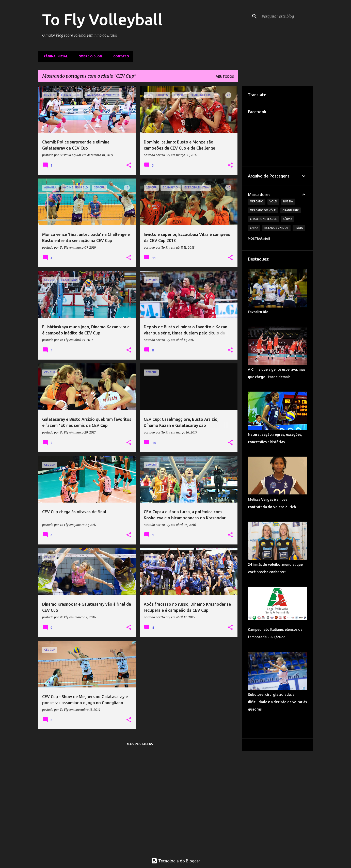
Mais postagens (140, 744)
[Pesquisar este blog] (286, 16)
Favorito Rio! (259, 312)
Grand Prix (291, 210)
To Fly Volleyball (102, 19)
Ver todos (225, 77)
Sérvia (288, 219)
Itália (299, 228)
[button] (129, 165)
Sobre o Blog (89, 56)
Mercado (257, 201)
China (254, 228)
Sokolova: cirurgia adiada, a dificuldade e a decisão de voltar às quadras (277, 702)
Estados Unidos (276, 228)
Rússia (288, 201)
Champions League (263, 219)
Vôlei (273, 201)
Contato (120, 56)
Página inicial (54, 56)
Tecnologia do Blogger (176, 861)
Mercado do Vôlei (263, 210)
